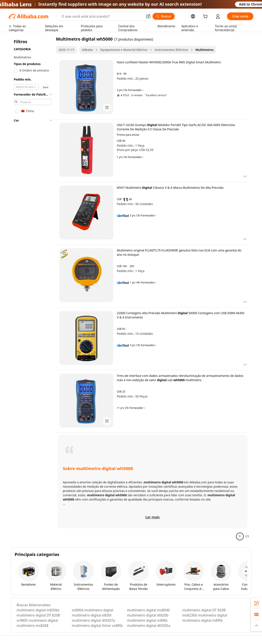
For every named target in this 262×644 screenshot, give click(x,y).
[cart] (206, 17)
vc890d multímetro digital (93, 610)
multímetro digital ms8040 (148, 610)
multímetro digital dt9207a (93, 620)
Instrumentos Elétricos (171, 50)
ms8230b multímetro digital (205, 615)
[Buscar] (164, 16)
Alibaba (87, 50)
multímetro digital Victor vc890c (97, 626)
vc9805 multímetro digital (37, 620)
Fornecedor (136, 90)
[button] (148, 16)
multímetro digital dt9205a (149, 626)
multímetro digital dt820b (148, 615)
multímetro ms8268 (32, 626)
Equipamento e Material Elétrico (124, 50)
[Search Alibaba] (102, 16)
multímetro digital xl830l (92, 615)
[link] (256, 603)
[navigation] (33, 289)
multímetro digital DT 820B (204, 610)
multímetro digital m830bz (38, 610)
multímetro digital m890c (147, 620)
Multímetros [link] (205, 50)
